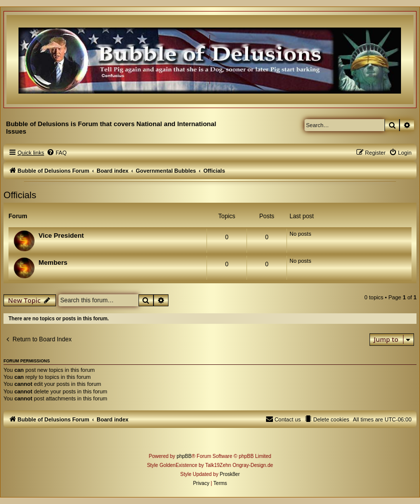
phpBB (184, 456)
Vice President (61, 235)
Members (53, 263)
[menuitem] (56, 153)
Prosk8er (229, 474)
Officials (20, 195)
